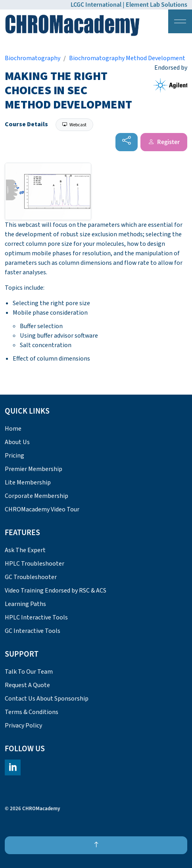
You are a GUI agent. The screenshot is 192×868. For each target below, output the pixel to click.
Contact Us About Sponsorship (47, 699)
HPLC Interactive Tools (36, 617)
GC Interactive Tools (33, 631)
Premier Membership (34, 469)
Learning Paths (25, 604)
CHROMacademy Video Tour (42, 509)
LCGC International (96, 5)
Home (13, 429)
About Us (17, 442)
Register (164, 142)
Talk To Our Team (29, 672)
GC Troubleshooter (31, 577)
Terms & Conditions (32, 712)
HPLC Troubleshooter (35, 564)
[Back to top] (96, 845)
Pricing (14, 456)
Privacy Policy (23, 726)
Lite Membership (28, 482)
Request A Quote (27, 685)
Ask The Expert (25, 550)
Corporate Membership (36, 496)
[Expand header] (180, 21)
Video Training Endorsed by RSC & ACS (56, 591)
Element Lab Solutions (156, 5)
